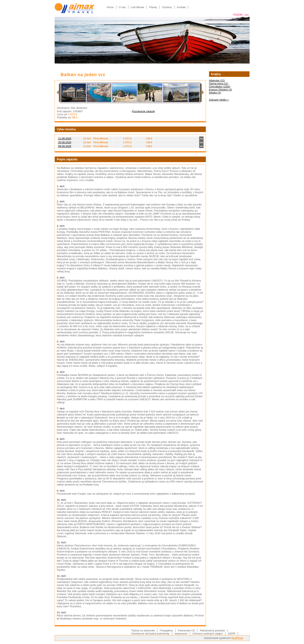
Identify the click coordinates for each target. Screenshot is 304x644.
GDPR (232, 634)
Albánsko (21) (217, 80)
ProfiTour (237, 638)
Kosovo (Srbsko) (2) (221, 90)
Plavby (153, 7)
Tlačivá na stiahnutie (143, 631)
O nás (122, 7)
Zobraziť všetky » (219, 100)
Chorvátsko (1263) (220, 87)
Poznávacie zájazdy (143, 111)
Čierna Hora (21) (219, 84)
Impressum (181, 634)
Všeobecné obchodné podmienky (150, 634)
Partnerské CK (186, 631)
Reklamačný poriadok (212, 631)
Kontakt (181, 7)
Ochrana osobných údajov (208, 634)
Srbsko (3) (215, 93)
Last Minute (137, 7)
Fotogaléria (166, 631)
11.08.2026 (65, 139)
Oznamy (167, 7)
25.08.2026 (65, 142)
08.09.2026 (65, 146)
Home (110, 7)
